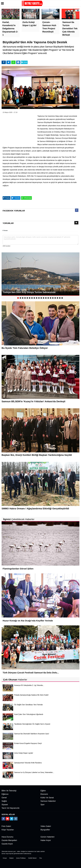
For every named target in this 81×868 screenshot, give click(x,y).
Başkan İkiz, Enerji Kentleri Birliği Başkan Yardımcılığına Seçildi (37, 455)
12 (44, 298)
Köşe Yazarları (8, 830)
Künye (5, 858)
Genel (4, 798)
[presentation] (77, 210)
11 (41, 298)
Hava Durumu (7, 837)
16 (53, 298)
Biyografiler (45, 830)
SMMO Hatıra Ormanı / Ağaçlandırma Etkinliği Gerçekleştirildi (35, 509)
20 (62, 298)
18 (57, 298)
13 (46, 298)
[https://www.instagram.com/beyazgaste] (16, 819)
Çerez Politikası (21, 858)
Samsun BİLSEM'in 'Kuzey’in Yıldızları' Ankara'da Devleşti (33, 401)
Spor (43, 805)
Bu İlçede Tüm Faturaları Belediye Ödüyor (25, 348)
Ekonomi (44, 794)
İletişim (11, 858)
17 (55, 298)
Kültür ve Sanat (47, 798)
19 (60, 298)
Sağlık (4, 801)
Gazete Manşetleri (9, 840)
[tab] (77, 211)
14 (48, 298)
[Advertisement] (18, 128)
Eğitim (43, 791)
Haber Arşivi (46, 840)
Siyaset (5, 805)
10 (39, 298)
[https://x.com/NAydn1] (12, 819)
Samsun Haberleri (48, 801)
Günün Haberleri (47, 837)
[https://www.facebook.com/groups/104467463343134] (3, 819)
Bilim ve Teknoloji (9, 791)
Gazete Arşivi (7, 844)
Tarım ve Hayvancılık (10, 808)
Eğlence (5, 794)
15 (51, 298)
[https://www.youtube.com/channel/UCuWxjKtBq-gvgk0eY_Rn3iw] (7, 819)
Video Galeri (46, 826)
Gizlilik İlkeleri (32, 858)
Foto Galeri (6, 826)
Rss (41, 858)
